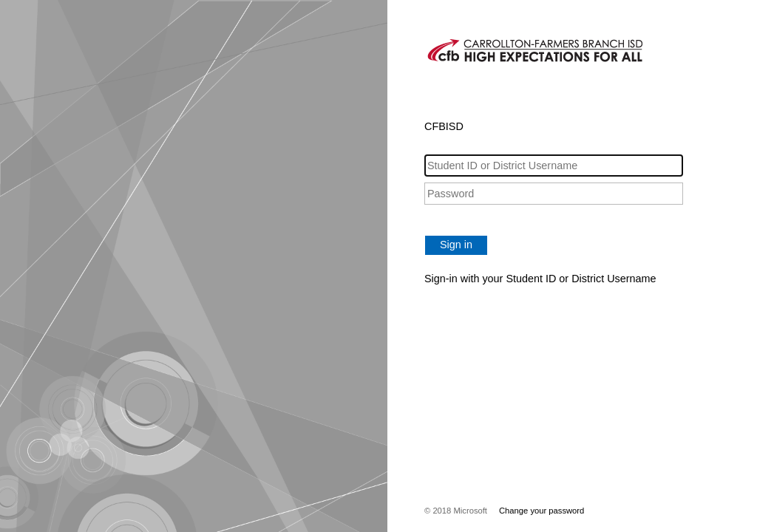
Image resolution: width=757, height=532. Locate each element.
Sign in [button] (456, 245)
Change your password (542, 511)
